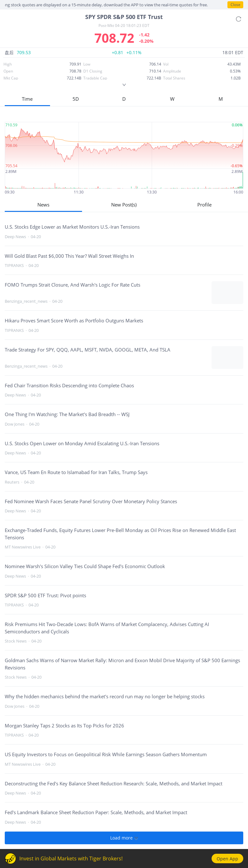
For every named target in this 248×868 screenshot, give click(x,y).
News (43, 205)
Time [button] (27, 99)
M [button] (221, 99)
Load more (124, 838)
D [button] (124, 99)
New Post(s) (124, 205)
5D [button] (76, 99)
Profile (204, 205)
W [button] (172, 99)
